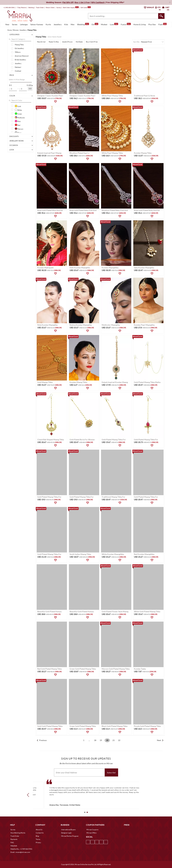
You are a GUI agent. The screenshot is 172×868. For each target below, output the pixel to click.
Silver (18, 132)
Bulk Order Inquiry (69, 8)
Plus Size (152, 24)
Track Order (40, 8)
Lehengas (24, 24)
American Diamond (22, 56)
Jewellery (58, 24)
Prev (29, 795)
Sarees (15, 24)
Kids (66, 24)
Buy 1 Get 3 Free (92, 42)
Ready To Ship (54, 42)
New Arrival (41, 42)
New (7, 24)
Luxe (114, 24)
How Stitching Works (18, 833)
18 (95, 740)
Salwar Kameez (37, 24)
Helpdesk (14, 846)
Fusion (126, 24)
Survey (59, 8)
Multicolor (20, 117)
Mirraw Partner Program (70, 836)
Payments (14, 839)
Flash (162, 24)
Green (18, 114)
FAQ (12, 843)
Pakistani (18, 67)
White (18, 110)
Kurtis (48, 24)
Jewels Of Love (67, 42)
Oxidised (18, 71)
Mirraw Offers (91, 833)
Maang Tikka (19, 45)
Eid (95, 24)
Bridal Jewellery (20, 60)
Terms (38, 839)
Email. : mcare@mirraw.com (20, 852)
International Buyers (68, 830)
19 (101, 740)
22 (119, 740)
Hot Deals (79, 42)
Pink (18, 121)
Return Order (50, 8)
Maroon (19, 129)
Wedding (83, 24)
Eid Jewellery (19, 48)
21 (114, 740)
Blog (37, 836)
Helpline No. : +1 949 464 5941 (21, 849)
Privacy (38, 843)
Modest (104, 24)
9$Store (18, 52)
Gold (18, 106)
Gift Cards (86, 8)
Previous (43, 740)
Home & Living (140, 24)
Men (73, 24)
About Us (39, 830)
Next (159, 740)
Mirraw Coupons (92, 830)
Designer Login (66, 833)
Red (18, 125)
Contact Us (40, 833)
